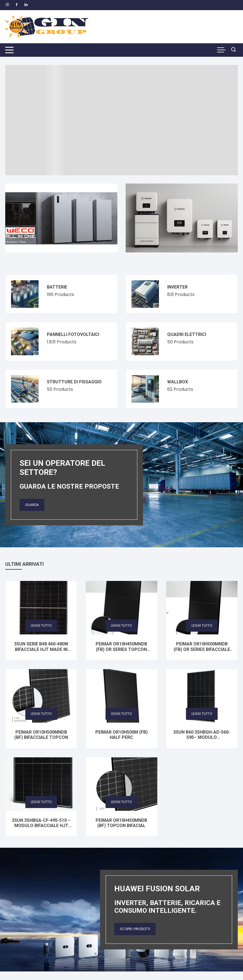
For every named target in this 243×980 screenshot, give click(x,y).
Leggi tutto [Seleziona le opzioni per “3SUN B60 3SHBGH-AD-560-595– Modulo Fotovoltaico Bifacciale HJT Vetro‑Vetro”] (202, 714)
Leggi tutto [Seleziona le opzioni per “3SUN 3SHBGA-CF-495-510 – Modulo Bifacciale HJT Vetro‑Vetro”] (41, 802)
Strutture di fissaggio (74, 382)
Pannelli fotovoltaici (73, 334)
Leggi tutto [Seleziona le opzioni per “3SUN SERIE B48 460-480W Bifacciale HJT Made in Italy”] (41, 625)
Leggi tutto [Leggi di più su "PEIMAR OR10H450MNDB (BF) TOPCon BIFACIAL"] (121, 802)
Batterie (57, 287)
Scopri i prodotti (135, 929)
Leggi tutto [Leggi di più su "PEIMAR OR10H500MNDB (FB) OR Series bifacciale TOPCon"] (202, 625)
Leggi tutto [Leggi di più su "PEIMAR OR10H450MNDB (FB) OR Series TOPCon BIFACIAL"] (121, 625)
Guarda (32, 505)
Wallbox (178, 382)
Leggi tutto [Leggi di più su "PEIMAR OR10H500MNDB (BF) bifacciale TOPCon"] (41, 714)
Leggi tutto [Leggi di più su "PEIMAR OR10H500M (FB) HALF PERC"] (121, 714)
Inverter (177, 287)
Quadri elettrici (187, 334)
